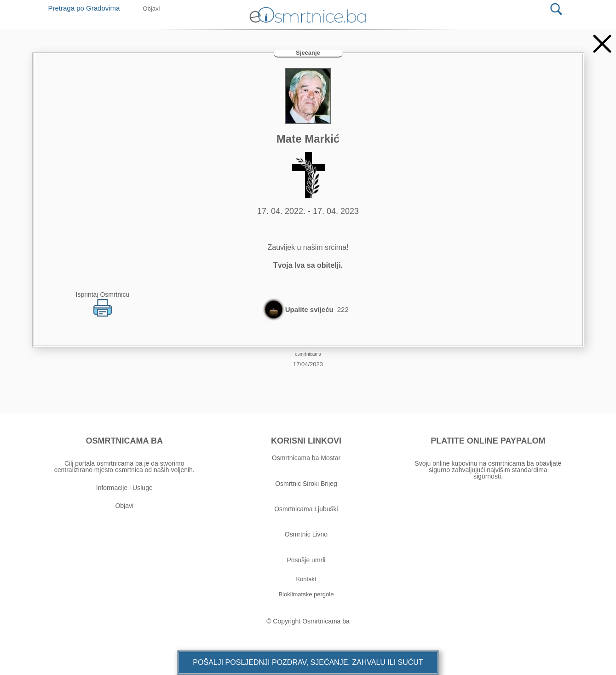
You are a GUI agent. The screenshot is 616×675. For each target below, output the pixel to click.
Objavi (124, 506)
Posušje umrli (306, 560)
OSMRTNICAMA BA (124, 441)
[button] (308, 663)
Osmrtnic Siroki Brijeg (306, 484)
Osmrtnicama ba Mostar (306, 458)
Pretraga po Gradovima (88, 8)
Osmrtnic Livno (306, 534)
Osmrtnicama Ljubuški (306, 509)
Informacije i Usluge (124, 488)
